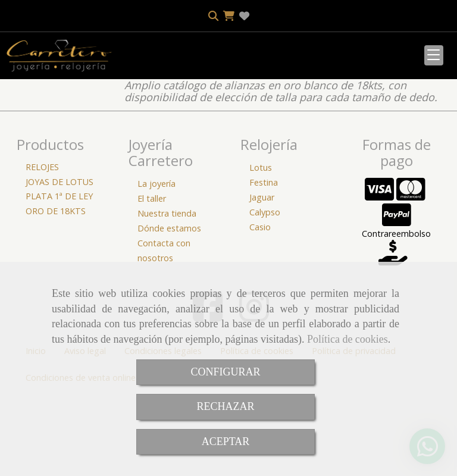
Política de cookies (348, 339)
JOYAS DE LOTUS (60, 261)
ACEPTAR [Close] (226, 441)
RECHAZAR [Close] (225, 406)
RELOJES (42, 246)
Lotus (261, 247)
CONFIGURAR (225, 372)
